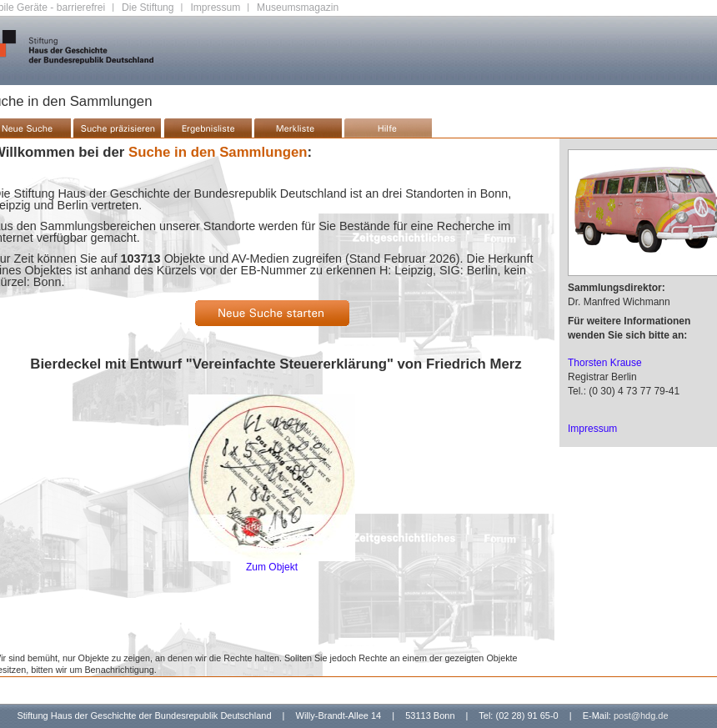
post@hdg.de (641, 715)
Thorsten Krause (605, 363)
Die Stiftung (148, 8)
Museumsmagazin (298, 8)
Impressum (215, 8)
